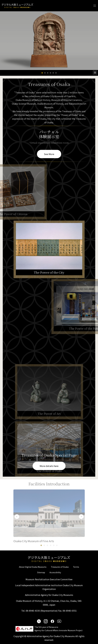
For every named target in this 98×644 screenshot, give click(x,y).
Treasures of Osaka (60, 567)
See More (49, 154)
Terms (76, 567)
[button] (42, 73)
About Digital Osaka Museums (33, 567)
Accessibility (55, 572)
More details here (49, 466)
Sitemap (41, 572)
